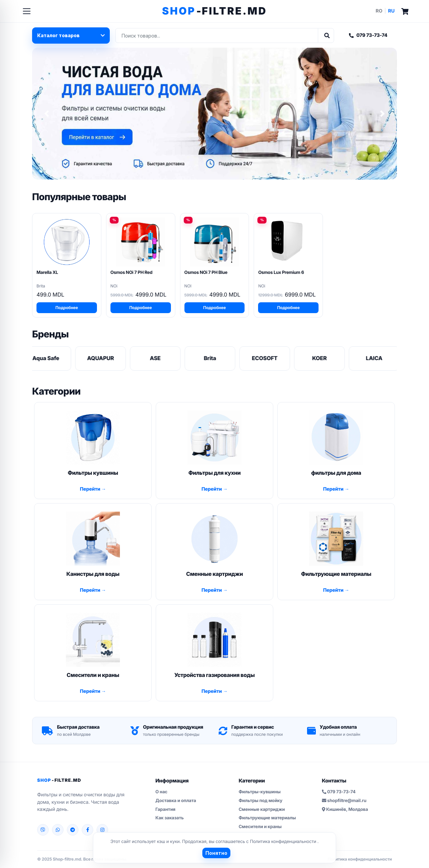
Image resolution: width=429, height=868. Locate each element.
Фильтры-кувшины (259, 792)
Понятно (216, 853)
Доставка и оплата (176, 801)
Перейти (90, 489)
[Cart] (405, 11)
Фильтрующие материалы (267, 818)
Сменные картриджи (262, 810)
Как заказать (170, 818)
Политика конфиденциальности (284, 842)
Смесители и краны (260, 827)
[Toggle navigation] (27, 11)
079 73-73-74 (368, 35)
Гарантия (165, 810)
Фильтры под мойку (260, 801)
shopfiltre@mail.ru (344, 801)
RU (391, 11)
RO (379, 11)
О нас (161, 792)
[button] (47, 114)
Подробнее (67, 308)
